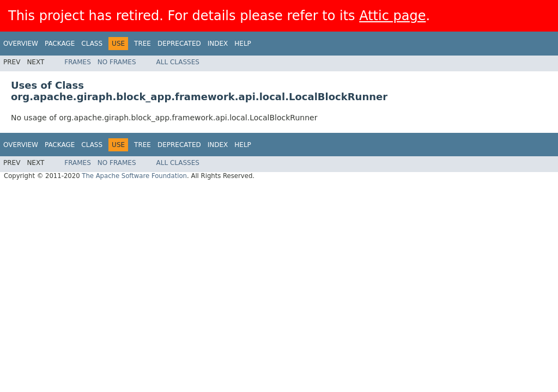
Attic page (392, 16)
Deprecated (179, 44)
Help (243, 44)
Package (60, 44)
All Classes (178, 62)
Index (218, 44)
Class (92, 44)
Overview (21, 44)
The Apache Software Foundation (134, 176)
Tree (142, 44)
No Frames (117, 62)
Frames (78, 62)
